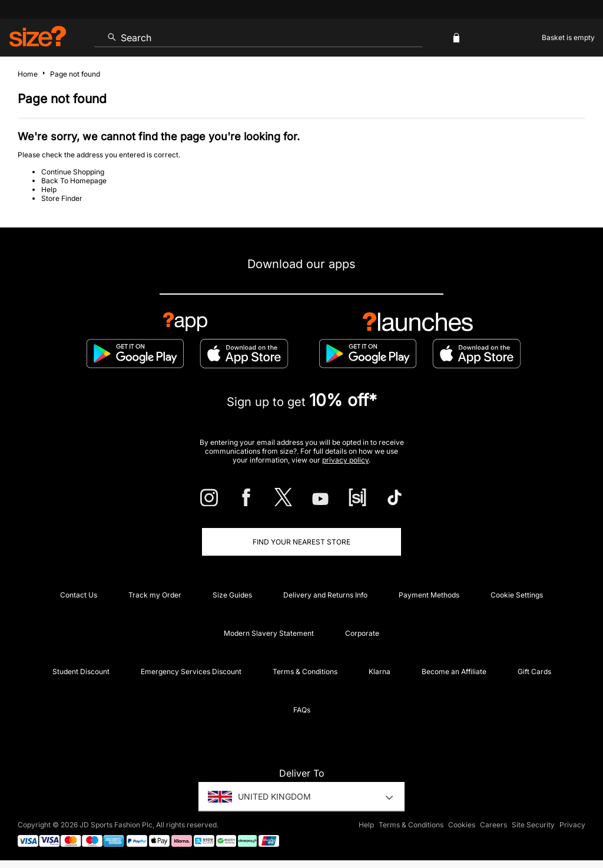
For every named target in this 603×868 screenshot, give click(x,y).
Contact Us (79, 595)
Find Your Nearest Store (301, 542)
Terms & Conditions (305, 671)
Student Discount (81, 671)
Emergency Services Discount (191, 671)
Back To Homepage (74, 181)
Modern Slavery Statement (269, 633)
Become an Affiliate (454, 671)
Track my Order (155, 595)
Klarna (380, 671)
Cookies (462, 825)
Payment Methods (429, 595)
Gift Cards (534, 671)
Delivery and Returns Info (325, 595)
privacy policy (345, 460)
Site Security (533, 825)
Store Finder (62, 198)
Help (49, 189)
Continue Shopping (73, 172)
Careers (493, 825)
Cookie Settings (517, 595)
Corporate (362, 633)
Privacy (572, 825)
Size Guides (232, 595)
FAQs (302, 710)
